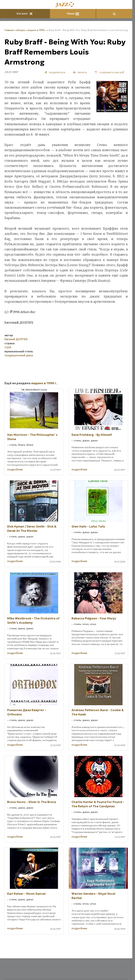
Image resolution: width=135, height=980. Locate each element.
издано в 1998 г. (37, 30)
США (8, 347)
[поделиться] (55, 72)
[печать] (80, 72)
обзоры (21, 30)
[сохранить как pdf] (110, 72)
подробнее (15, 469)
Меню (73, 14)
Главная (9, 30)
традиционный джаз (19, 355)
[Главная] (66, 5)
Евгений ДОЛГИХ (16, 339)
